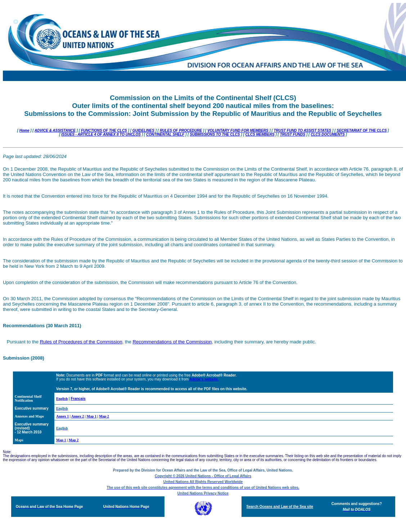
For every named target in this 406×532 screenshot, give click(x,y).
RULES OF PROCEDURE (181, 130)
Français (78, 399)
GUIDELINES (143, 130)
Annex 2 (78, 416)
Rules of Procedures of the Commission (81, 342)
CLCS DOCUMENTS (328, 134)
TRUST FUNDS (293, 134)
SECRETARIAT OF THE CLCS (362, 130)
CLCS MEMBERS (260, 134)
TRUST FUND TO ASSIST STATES (303, 130)
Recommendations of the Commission (172, 342)
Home (24, 130)
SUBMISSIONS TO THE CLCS (215, 134)
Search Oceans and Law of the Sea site (280, 507)
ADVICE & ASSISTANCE (55, 130)
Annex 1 (62, 416)
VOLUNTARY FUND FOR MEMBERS (238, 130)
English (62, 399)
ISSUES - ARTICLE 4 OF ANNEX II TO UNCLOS (101, 134)
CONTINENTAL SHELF (165, 134)
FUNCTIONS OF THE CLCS (104, 130)
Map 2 (104, 416)
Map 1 (92, 416)
